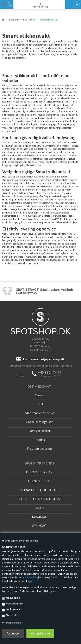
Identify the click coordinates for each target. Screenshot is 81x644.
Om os (39, 395)
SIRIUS (39, 508)
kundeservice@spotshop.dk (44, 359)
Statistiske (12, 615)
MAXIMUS (39, 517)
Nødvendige (13, 598)
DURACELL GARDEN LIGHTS (39, 499)
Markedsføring (14, 604)
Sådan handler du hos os (39, 413)
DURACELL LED (39, 481)
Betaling (39, 440)
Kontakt (39, 404)
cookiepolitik (30, 577)
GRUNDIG (39, 526)
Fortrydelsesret (39, 431)
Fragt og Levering (39, 449)
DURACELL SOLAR (39, 472)
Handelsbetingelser (39, 422)
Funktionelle (13, 609)
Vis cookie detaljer (12, 623)
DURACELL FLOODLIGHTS (39, 490)
